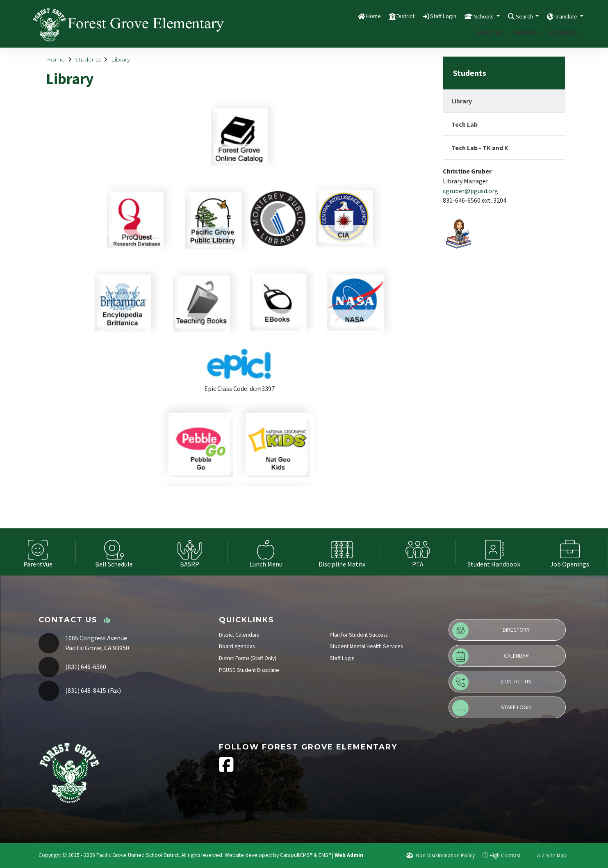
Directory (491, 630)
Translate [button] (563, 16)
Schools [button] (470, 16)
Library (121, 59)
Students (564, 33)
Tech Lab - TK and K (480, 148)
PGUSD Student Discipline (249, 670)
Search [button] (515, 16)
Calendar (490, 656)
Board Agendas (237, 646)
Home (346, 16)
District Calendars (239, 635)
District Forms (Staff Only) (248, 658)
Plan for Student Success (359, 635)
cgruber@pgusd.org (470, 191)
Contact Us (492, 682)
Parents (527, 33)
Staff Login (424, 16)
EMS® (325, 855)
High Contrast (505, 855)
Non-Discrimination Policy (441, 855)
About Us (491, 33)
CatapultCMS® (296, 855)
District (381, 16)
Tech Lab (465, 124)
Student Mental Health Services (366, 646)
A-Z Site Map (547, 855)
